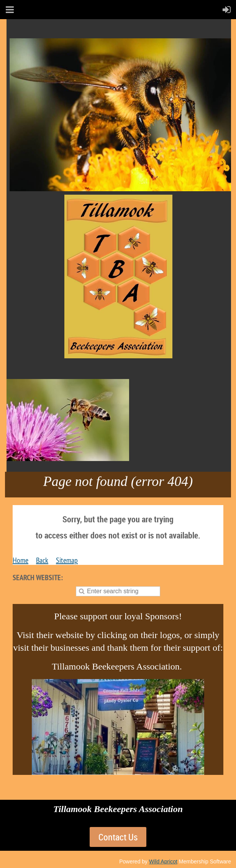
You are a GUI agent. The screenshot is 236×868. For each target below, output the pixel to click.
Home (20, 560)
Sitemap (67, 560)
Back (42, 560)
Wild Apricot (163, 861)
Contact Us (118, 837)
